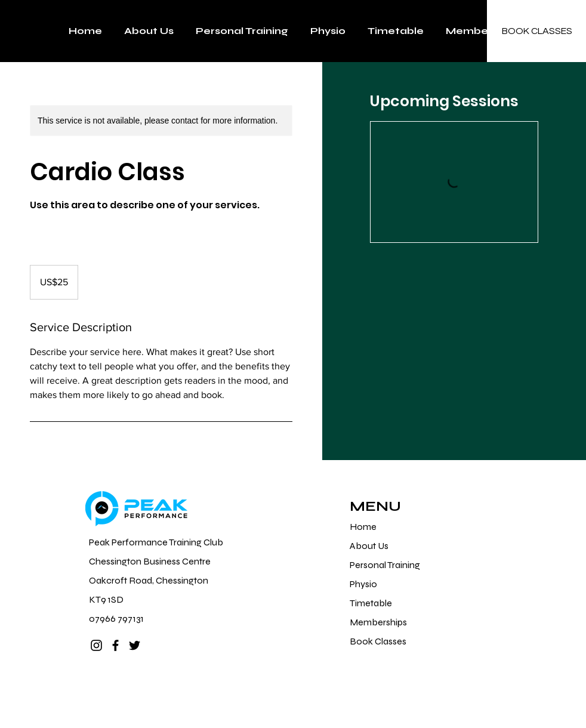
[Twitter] (135, 645)
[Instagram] (96, 645)
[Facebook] (115, 645)
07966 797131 (116, 619)
